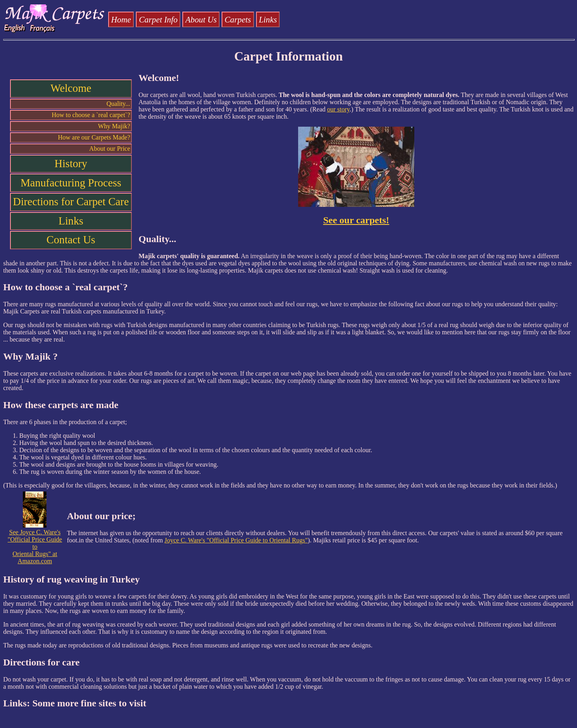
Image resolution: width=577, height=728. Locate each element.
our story (338, 109)
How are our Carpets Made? (94, 137)
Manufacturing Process (71, 183)
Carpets (238, 19)
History (71, 164)
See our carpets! (356, 220)
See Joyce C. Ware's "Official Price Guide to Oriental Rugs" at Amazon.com (35, 544)
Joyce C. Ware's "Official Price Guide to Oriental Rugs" (236, 540)
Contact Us (71, 240)
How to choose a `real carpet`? (91, 115)
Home (121, 19)
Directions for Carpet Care (71, 202)
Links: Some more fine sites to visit (75, 703)
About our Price (110, 149)
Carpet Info (158, 19)
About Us (201, 19)
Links (268, 19)
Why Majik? (114, 126)
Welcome (71, 88)
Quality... (118, 104)
